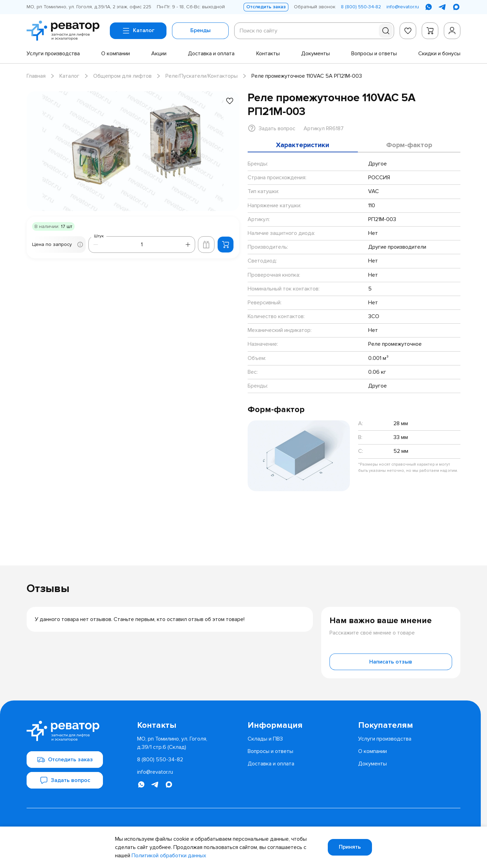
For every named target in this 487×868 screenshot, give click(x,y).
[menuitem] (53, 54)
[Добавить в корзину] (226, 245)
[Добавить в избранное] (230, 101)
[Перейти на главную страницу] (65, 31)
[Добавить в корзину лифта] (206, 245)
